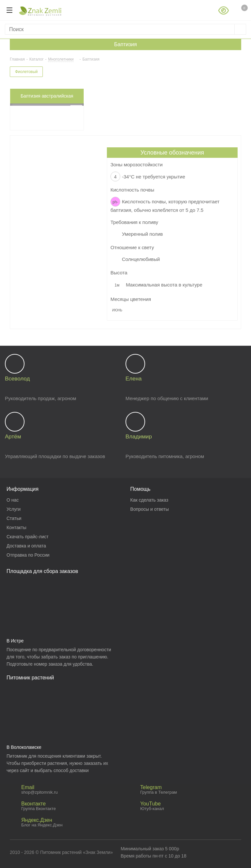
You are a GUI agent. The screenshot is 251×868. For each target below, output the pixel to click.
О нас (13, 500)
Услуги (14, 509)
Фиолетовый (26, 72)
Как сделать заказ (149, 500)
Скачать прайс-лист (27, 537)
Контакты (16, 527)
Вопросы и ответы (150, 509)
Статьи (14, 518)
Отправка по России (28, 555)
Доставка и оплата (26, 546)
